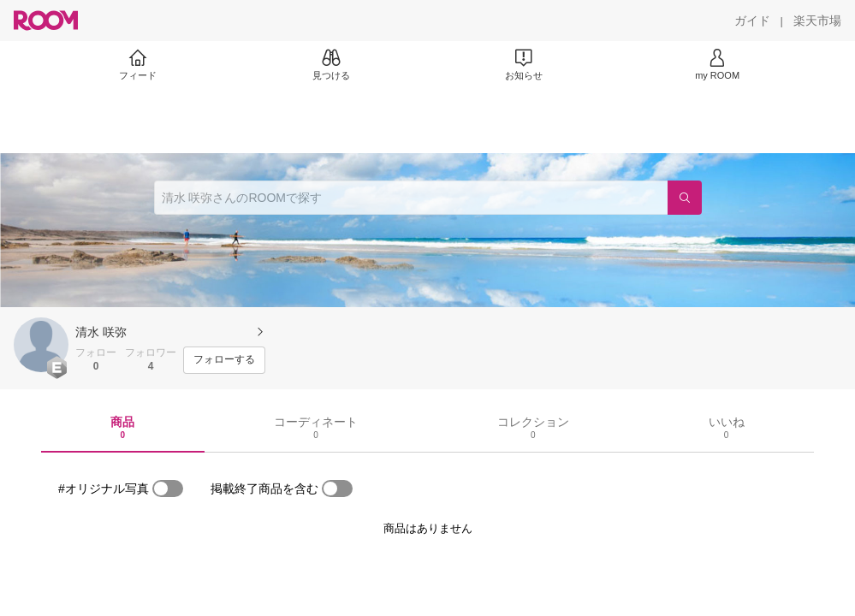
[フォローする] (224, 360)
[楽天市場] (817, 21)
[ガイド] (752, 21)
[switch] (168, 489)
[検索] (685, 198)
